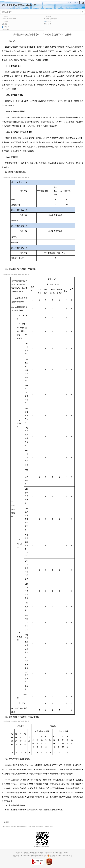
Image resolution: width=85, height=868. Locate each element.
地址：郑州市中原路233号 (49, 853)
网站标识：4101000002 (21, 856)
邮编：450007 (64, 853)
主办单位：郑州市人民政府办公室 (27, 853)
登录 (75, 2)
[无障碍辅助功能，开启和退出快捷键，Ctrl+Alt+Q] (81, 2)
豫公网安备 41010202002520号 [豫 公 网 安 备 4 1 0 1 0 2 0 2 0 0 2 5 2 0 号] (60, 856)
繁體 (70, 2)
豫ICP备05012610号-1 (39, 856)
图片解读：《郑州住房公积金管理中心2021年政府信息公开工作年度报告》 (28, 827)
